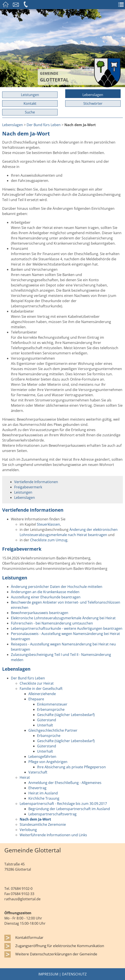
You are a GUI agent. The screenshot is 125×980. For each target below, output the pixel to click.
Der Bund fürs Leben (44, 125)
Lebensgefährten (42, 757)
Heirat (25, 777)
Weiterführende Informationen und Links (53, 835)
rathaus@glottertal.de (22, 899)
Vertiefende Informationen (36, 482)
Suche (30, 112)
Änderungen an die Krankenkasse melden (45, 592)
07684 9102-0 (22, 889)
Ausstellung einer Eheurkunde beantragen (46, 597)
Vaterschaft (38, 772)
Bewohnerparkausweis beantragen (40, 613)
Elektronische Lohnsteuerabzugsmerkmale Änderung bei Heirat (63, 618)
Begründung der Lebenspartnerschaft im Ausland (69, 809)
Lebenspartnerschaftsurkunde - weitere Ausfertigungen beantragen (67, 628)
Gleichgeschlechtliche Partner (53, 730)
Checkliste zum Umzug (49, 540)
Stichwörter (93, 103)
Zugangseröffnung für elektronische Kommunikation (60, 946)
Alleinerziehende (42, 694)
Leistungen (30, 95)
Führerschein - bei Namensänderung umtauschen (52, 623)
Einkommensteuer (52, 704)
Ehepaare (36, 699)
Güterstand (47, 720)
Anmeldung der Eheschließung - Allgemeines (65, 783)
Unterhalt (45, 725)
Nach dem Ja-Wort (35, 819)
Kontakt (30, 103)
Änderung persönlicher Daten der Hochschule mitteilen (57, 587)
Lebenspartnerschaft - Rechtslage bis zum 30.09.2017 (63, 804)
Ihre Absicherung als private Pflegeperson (71, 767)
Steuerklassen (48, 524)
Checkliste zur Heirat (37, 683)
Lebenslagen (93, 95)
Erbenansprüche (51, 709)
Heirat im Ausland (43, 793)
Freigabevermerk (28, 487)
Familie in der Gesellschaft (41, 689)
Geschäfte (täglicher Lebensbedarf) (66, 715)
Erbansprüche (49, 736)
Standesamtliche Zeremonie (43, 824)
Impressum (48, 974)
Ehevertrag (37, 788)
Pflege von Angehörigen (48, 762)
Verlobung (28, 830)
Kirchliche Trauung (44, 798)
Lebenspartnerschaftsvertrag (52, 814)
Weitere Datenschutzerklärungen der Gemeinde (56, 954)
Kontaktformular (29, 937)
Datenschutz (74, 974)
